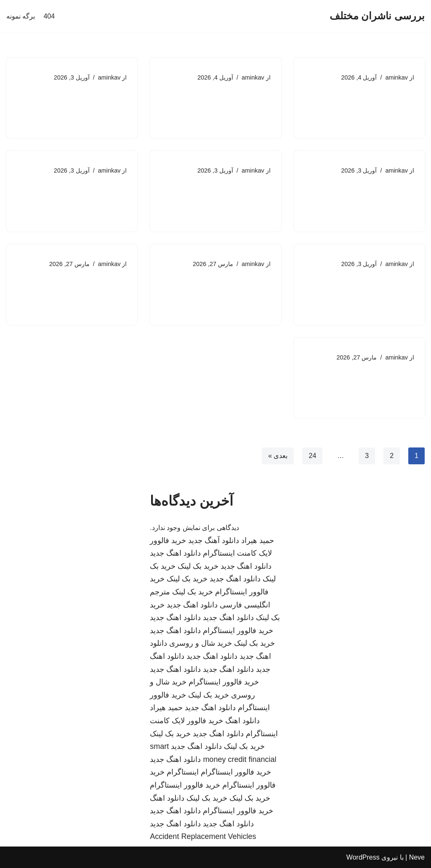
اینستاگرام (183, 772)
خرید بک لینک (198, 566)
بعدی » (278, 456)
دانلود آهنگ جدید (214, 541)
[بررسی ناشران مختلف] (377, 16)
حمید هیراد (258, 541)
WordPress (363, 857)
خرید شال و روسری (201, 643)
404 (49, 16)
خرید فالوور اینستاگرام (238, 631)
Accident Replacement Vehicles (203, 836)
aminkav (396, 77)
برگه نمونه (21, 16)
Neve (417, 857)
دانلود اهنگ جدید (175, 553)
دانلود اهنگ (242, 721)
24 (312, 456)
